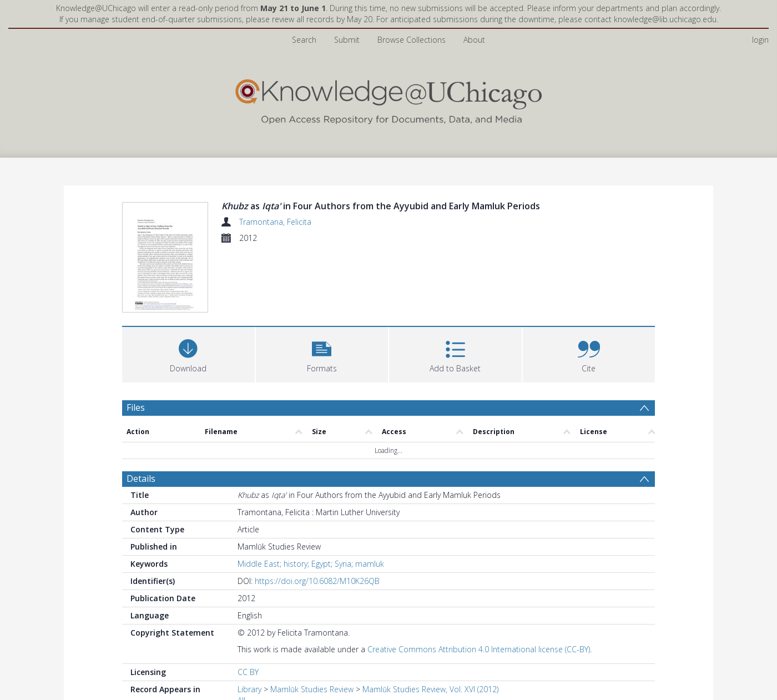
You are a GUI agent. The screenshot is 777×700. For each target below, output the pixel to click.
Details (141, 414)
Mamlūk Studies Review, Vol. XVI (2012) (430, 624)
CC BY (248, 607)
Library (249, 624)
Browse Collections (412, 40)
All (241, 635)
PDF (135, 681)
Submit (347, 40)
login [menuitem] (760, 40)
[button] (322, 288)
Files (136, 342)
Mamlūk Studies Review (312, 624)
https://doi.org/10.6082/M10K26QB (317, 516)
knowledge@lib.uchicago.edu (665, 19)
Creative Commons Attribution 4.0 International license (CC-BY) (479, 584)
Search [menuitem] (304, 40)
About (474, 40)
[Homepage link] (389, 99)
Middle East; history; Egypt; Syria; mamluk (311, 499)
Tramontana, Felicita (275, 222)
